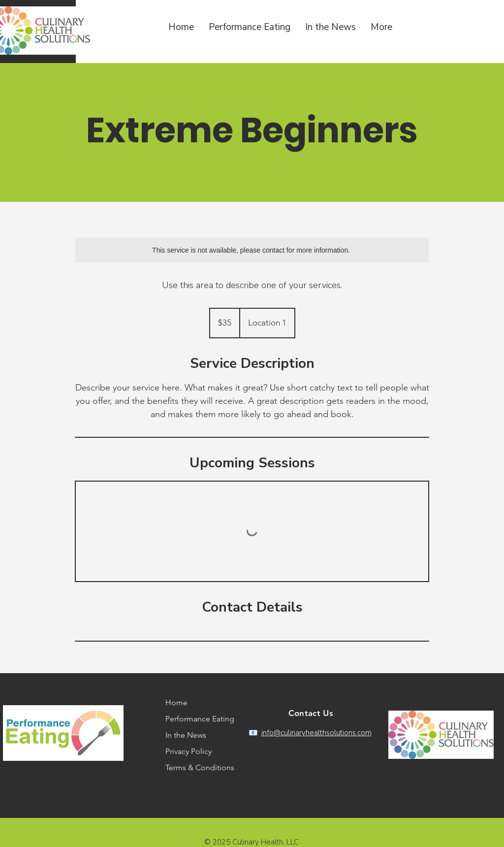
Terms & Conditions (195, 767)
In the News (186, 735)
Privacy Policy (189, 751)
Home (176, 702)
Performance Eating (195, 719)
